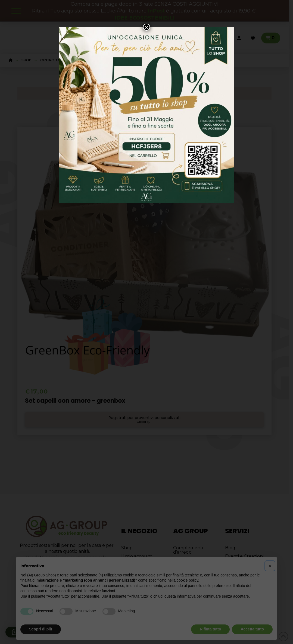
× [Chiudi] (146, 27)
